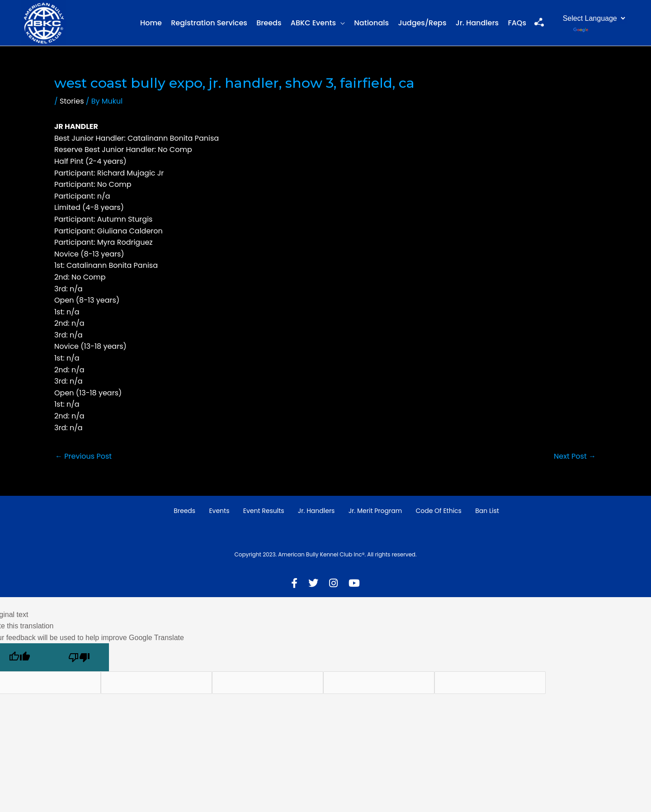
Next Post (575, 456)
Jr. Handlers (477, 23)
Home (151, 23)
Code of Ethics (439, 511)
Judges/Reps (422, 23)
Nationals (371, 23)
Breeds (269, 23)
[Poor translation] (79, 657)
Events (219, 511)
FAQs (517, 23)
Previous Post (83, 456)
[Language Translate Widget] (593, 18)
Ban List (487, 511)
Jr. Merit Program (375, 511)
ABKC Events (313, 23)
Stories (72, 101)
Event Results (264, 511)
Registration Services (209, 23)
